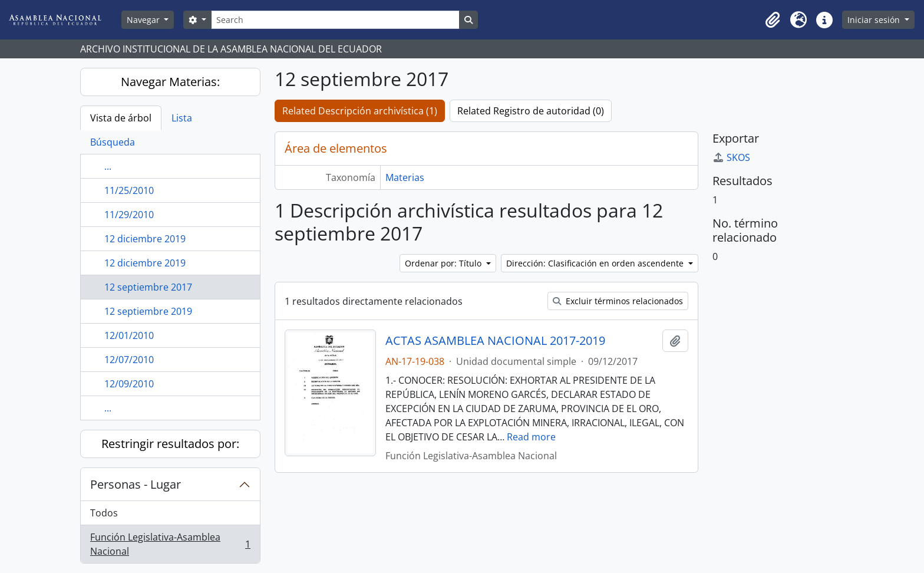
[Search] (335, 20)
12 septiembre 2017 (148, 287)
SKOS (731, 157)
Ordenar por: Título (444, 263)
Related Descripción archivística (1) (360, 111)
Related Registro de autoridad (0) (531, 111)
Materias (405, 177)
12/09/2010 (129, 384)
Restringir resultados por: (170, 444)
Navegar (144, 20)
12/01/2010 (129, 335)
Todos (104, 513)
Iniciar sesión (875, 20)
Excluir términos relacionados (618, 301)
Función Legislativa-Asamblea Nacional (170, 544)
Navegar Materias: (170, 82)
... (108, 166)
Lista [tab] (182, 118)
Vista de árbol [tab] (121, 118)
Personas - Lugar (136, 484)
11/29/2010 (129, 215)
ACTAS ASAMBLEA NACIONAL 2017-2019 (495, 341)
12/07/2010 (129, 360)
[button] (773, 20)
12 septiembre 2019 (148, 311)
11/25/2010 (129, 190)
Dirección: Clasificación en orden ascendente (596, 263)
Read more (531, 437)
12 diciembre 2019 (145, 239)
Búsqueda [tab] (113, 142)
